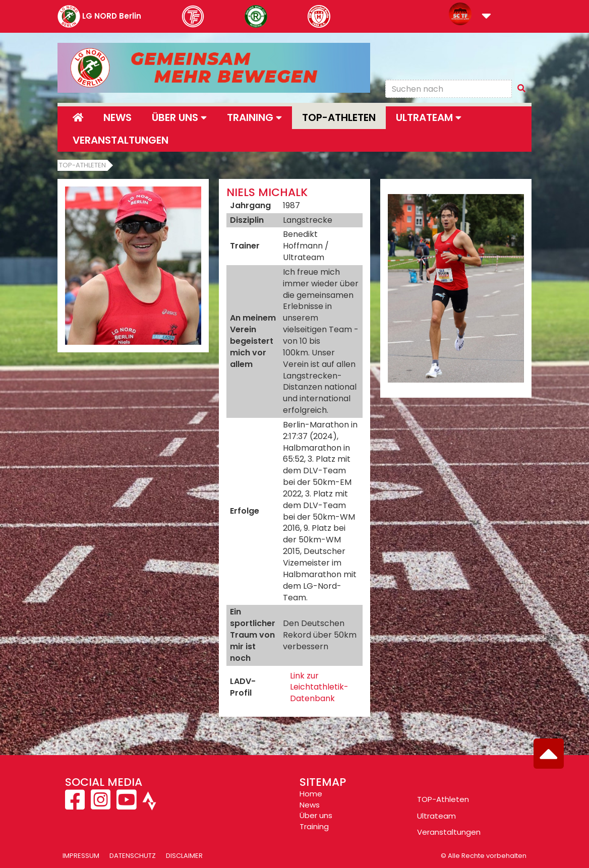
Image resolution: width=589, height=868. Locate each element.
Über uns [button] (179, 117)
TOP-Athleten (443, 799)
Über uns (316, 815)
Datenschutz (133, 856)
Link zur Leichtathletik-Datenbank (319, 687)
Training (314, 826)
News (117, 117)
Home (311, 794)
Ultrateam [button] (429, 117)
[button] (486, 17)
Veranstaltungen (121, 140)
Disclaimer (184, 856)
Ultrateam (436, 816)
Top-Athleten (339, 117)
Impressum (81, 856)
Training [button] (254, 117)
